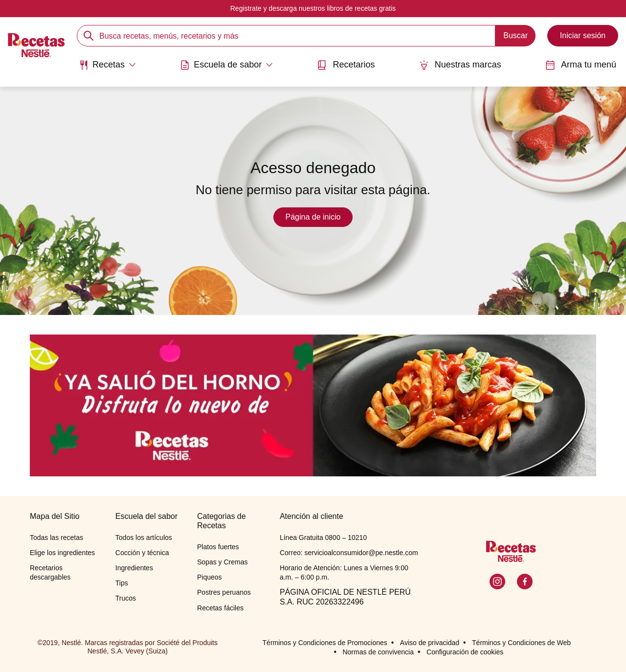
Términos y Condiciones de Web (521, 643)
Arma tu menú (581, 65)
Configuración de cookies (465, 652)
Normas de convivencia (378, 652)
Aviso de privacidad (430, 643)
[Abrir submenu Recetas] (107, 65)
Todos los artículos (144, 538)
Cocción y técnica (142, 553)
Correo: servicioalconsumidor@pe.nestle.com (349, 553)
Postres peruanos (224, 592)
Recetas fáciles (220, 608)
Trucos (126, 598)
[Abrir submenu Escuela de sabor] (226, 65)
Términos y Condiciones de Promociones (325, 643)
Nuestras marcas (460, 65)
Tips (122, 583)
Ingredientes (134, 568)
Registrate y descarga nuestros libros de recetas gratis (313, 8)
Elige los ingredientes (62, 553)
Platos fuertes (218, 547)
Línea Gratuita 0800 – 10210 (323, 538)
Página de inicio (313, 217)
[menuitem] (107, 68)
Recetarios (346, 65)
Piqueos (210, 577)
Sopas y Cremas (222, 562)
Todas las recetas (56, 538)
